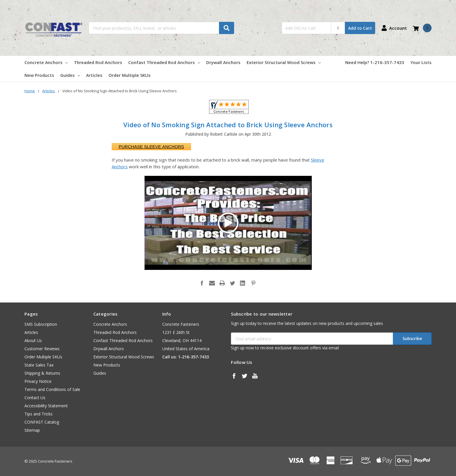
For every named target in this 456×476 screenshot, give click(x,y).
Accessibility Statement (46, 406)
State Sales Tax (39, 365)
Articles (94, 75)
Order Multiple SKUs (130, 75)
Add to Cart (360, 28)
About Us (33, 340)
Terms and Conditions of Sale (52, 389)
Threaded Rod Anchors (98, 62)
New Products (39, 75)
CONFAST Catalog (42, 422)
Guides (70, 75)
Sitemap (32, 430)
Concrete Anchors (46, 62)
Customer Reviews (42, 349)
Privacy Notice (38, 381)
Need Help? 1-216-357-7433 (375, 62)
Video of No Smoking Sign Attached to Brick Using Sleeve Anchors (228, 125)
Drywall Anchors (223, 62)
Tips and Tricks (39, 414)
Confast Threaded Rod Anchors (164, 62)
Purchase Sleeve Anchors (151, 147)
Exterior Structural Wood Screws (284, 62)
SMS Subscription (41, 324)
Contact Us (35, 398)
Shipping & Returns (42, 373)
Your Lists (421, 62)
